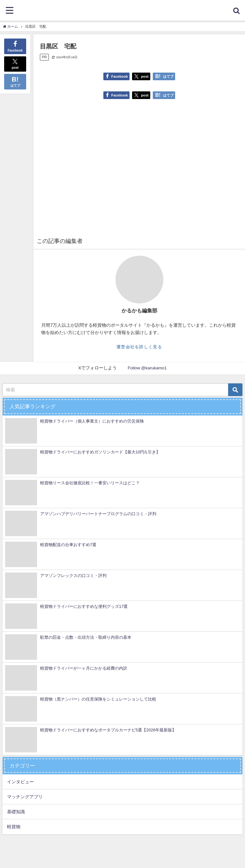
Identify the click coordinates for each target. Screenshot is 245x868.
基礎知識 (16, 812)
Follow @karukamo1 (147, 368)
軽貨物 (14, 827)
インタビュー (20, 782)
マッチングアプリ (25, 797)
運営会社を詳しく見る (139, 347)
